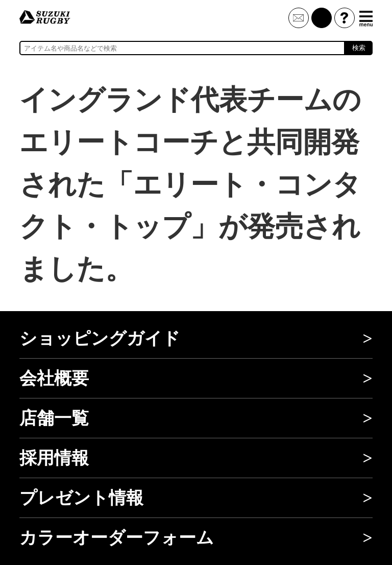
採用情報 (54, 458)
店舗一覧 (54, 418)
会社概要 (54, 378)
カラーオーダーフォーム (117, 538)
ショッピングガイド (100, 338)
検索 (359, 48)
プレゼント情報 (81, 498)
